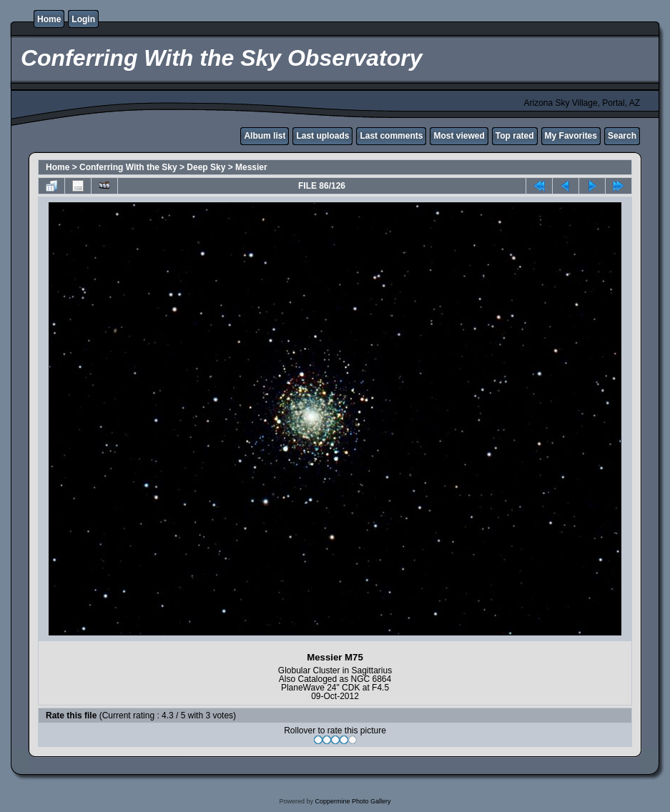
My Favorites (571, 136)
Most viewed (459, 136)
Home (49, 19)
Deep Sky (206, 167)
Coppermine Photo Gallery (353, 801)
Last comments (391, 136)
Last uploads (322, 136)
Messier (251, 167)
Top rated (515, 136)
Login (83, 19)
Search (622, 136)
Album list (265, 136)
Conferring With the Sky (128, 167)
